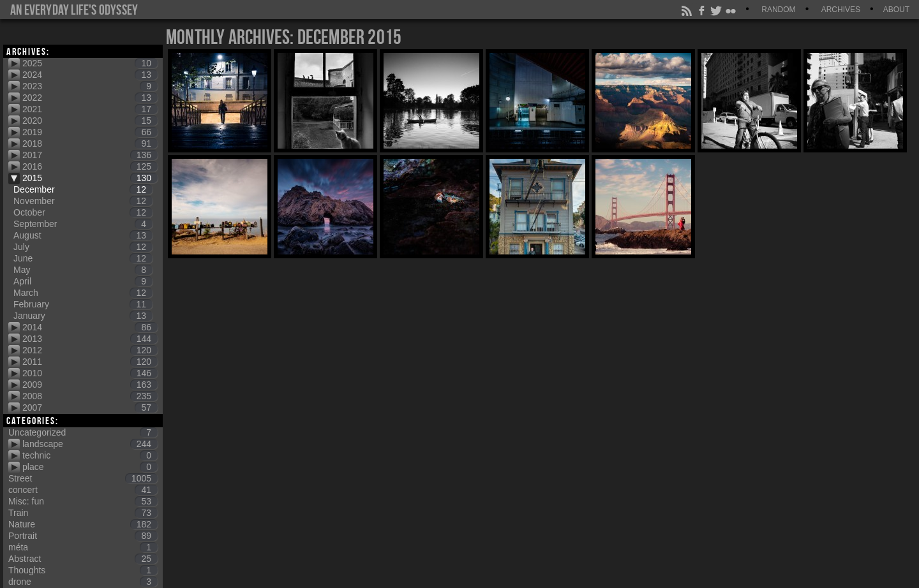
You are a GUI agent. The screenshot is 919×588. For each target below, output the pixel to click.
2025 (90, 63)
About (896, 10)
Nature (83, 524)
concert (83, 490)
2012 (90, 350)
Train (83, 513)
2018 (90, 143)
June (83, 258)
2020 (90, 121)
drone (83, 582)
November (83, 201)
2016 (90, 166)
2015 (90, 178)
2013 (90, 339)
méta (83, 547)
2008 (90, 396)
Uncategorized (83, 432)
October (83, 212)
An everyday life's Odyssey (74, 10)
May (83, 270)
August (83, 235)
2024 (90, 75)
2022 (90, 98)
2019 (90, 132)
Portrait (83, 536)
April (83, 281)
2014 (90, 327)
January (83, 316)
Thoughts (83, 570)
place (90, 467)
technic (90, 455)
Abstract (83, 559)
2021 (90, 109)
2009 (90, 385)
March (83, 293)
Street (83, 478)
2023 (90, 86)
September (83, 224)
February (83, 304)
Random (778, 10)
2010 (90, 373)
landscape (90, 444)
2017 (90, 155)
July (83, 247)
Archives (841, 10)
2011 (90, 362)
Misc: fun (83, 501)
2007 (90, 408)
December (83, 189)
